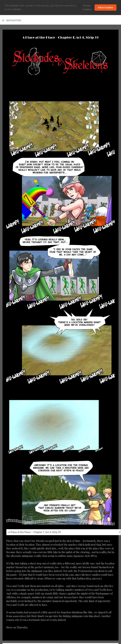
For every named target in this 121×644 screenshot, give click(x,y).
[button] (23, 10)
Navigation (14, 20)
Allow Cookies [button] (106, 8)
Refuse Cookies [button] (87, 8)
